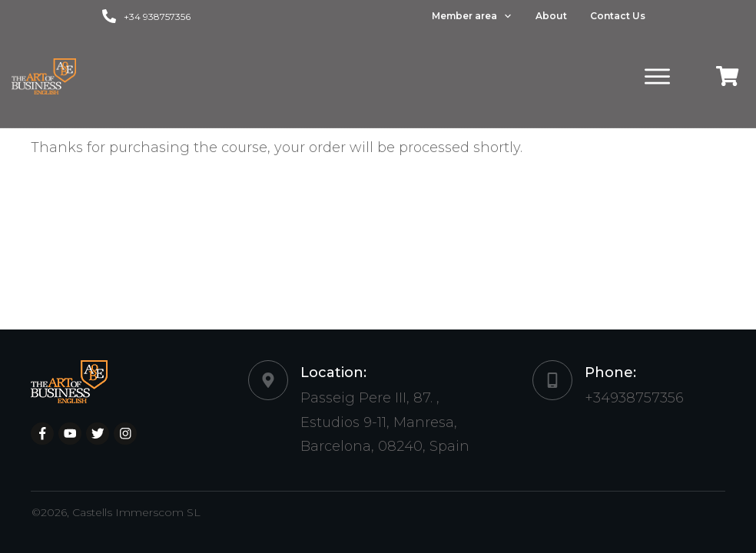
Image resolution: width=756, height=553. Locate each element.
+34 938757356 (157, 17)
